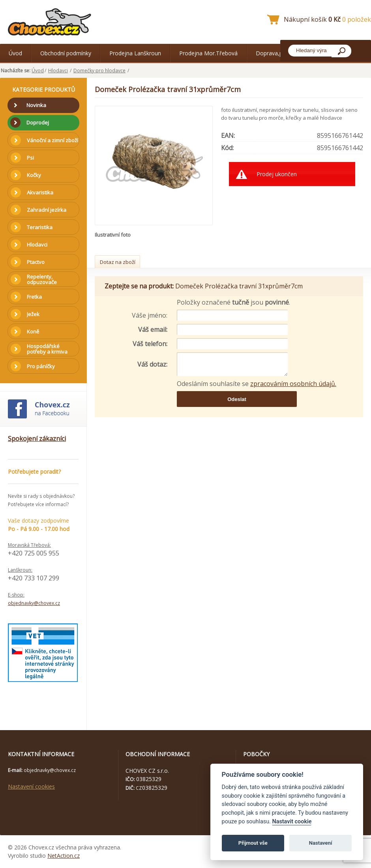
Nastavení (321, 843)
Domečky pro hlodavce (99, 71)
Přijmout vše (253, 843)
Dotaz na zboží (118, 262)
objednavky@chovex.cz (34, 603)
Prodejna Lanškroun (135, 53)
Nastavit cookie (292, 822)
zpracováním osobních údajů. (293, 384)
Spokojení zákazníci (37, 439)
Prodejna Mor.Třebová (208, 53)
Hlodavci (58, 71)
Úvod (15, 53)
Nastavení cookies (31, 786)
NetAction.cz (64, 856)
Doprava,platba (275, 53)
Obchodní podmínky (66, 53)
